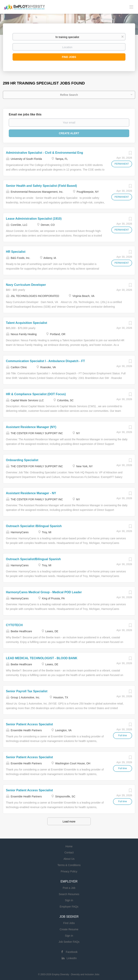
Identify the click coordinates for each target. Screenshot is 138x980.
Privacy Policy (69, 871)
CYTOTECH (14, 625)
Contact (69, 852)
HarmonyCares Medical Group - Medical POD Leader (44, 592)
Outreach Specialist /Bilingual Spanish (34, 526)
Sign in (69, 900)
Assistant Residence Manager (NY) (31, 427)
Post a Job (69, 888)
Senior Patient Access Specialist (29, 724)
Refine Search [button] (69, 95)
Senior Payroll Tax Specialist (27, 691)
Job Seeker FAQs (69, 942)
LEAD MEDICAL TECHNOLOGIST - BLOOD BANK (42, 658)
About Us (69, 859)
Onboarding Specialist (22, 460)
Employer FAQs (69, 907)
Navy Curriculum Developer (26, 285)
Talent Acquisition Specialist (26, 323)
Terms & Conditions (69, 865)
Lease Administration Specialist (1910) (34, 219)
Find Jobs (69, 57)
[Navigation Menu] (131, 7)
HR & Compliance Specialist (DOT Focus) (36, 394)
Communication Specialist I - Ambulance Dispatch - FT (45, 361)
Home (69, 846)
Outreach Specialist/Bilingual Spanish (33, 559)
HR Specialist (16, 252)
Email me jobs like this (25, 114)
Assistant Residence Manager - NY (31, 493)
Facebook (72, 952)
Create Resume (69, 929)
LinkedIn (72, 958)
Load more (69, 822)
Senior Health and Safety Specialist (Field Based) (41, 186)
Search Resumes (69, 894)
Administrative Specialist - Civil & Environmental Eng (45, 153)
